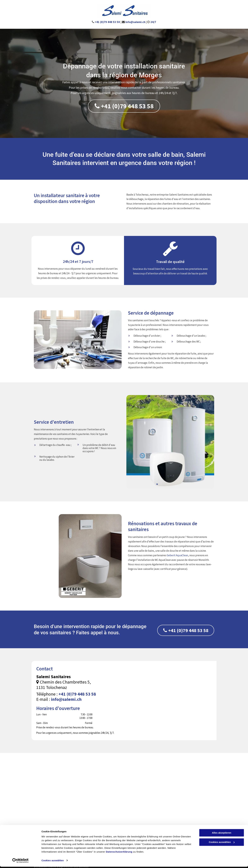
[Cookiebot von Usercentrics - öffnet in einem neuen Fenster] (20, 862)
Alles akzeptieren (222, 834)
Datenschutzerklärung (119, 853)
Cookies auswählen (53, 862)
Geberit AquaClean (177, 555)
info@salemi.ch (135, 22)
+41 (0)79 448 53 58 (107, 22)
